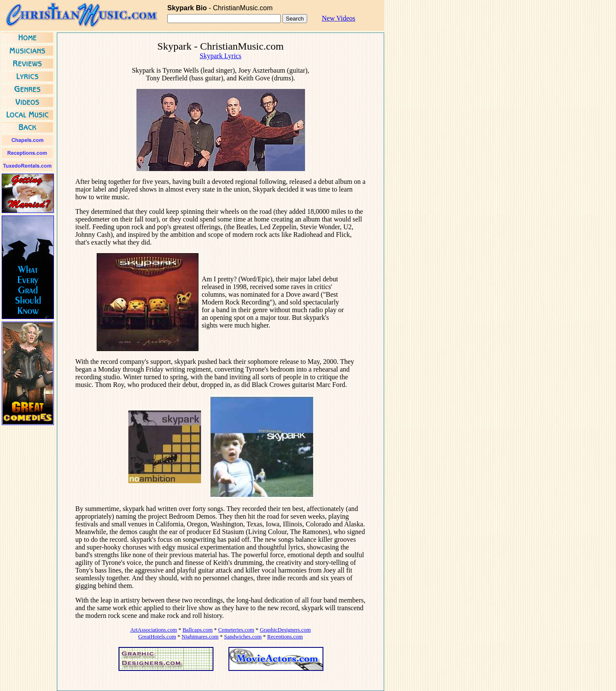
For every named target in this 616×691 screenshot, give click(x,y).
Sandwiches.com (243, 636)
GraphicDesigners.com (285, 630)
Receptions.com (285, 636)
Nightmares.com (200, 636)
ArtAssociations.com (153, 630)
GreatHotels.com (157, 636)
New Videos (338, 18)
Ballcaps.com (198, 630)
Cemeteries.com (236, 630)
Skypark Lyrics (221, 56)
